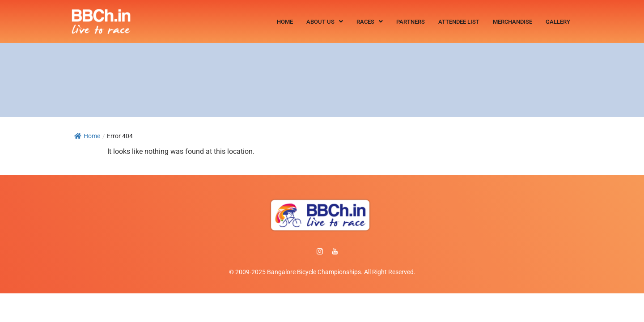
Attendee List (459, 22)
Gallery (558, 22)
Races (370, 22)
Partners (411, 22)
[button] (325, 22)
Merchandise (513, 22)
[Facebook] (305, 252)
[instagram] (320, 252)
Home (285, 22)
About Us (325, 22)
